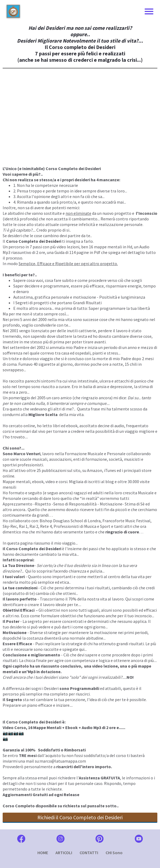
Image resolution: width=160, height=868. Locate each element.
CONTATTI (89, 853)
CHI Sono (114, 853)
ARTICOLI (64, 853)
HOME (43, 853)
